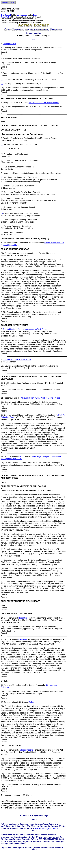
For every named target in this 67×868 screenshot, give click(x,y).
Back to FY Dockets (8, 2)
